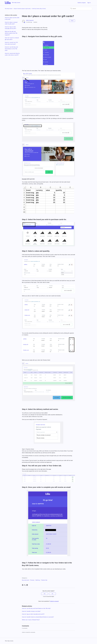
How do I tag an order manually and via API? (10, 28)
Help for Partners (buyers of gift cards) (22, 9)
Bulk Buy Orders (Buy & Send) (39, 9)
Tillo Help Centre (8, 9)
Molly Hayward (30, 20)
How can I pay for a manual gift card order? (12, 39)
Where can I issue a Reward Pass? (31, 620)
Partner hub (44, 580)
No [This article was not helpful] (52, 594)
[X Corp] (25, 585)
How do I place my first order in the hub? (12, 18)
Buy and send (25, 580)
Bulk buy (38, 580)
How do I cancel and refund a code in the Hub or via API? (12, 54)
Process (32, 580)
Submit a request (82, 3)
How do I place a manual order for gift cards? (11, 23)
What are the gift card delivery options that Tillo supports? (11, 33)
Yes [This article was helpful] (45, 594)
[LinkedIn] (27, 585)
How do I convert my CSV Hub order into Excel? (11, 43)
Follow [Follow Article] (72, 21)
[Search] (81, 9)
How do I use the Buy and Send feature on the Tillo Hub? (11, 49)
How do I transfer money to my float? (31, 611)
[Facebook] (23, 585)
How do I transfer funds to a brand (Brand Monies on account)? (38, 617)
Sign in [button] (89, 3)
